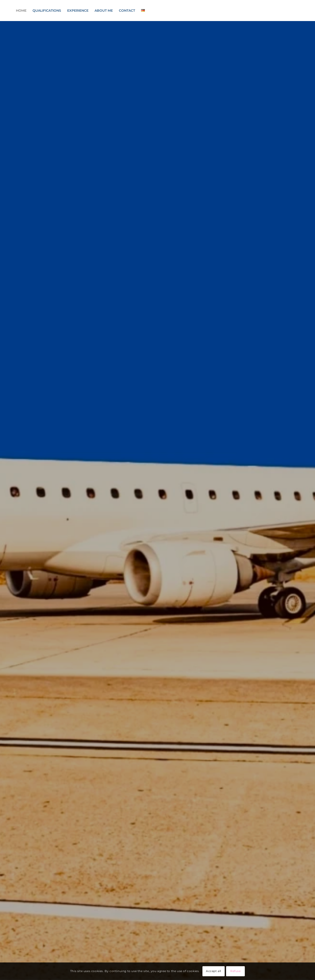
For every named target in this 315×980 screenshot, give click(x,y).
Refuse (236, 971)
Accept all (214, 971)
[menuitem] (21, 11)
